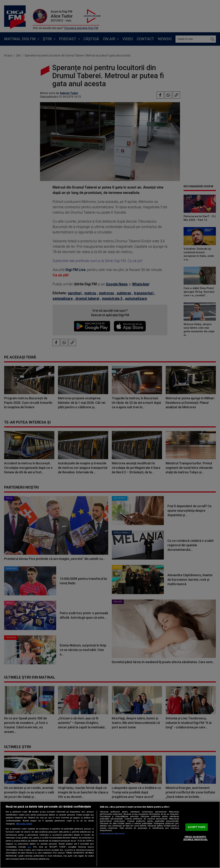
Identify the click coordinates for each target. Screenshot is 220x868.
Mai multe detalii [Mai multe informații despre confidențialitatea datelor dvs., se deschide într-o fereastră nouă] (24, 824)
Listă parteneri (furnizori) (112, 834)
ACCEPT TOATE (196, 827)
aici (29, 847)
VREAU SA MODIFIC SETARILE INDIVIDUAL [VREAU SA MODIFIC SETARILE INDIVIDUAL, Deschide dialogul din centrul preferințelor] (195, 838)
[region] (110, 835)
